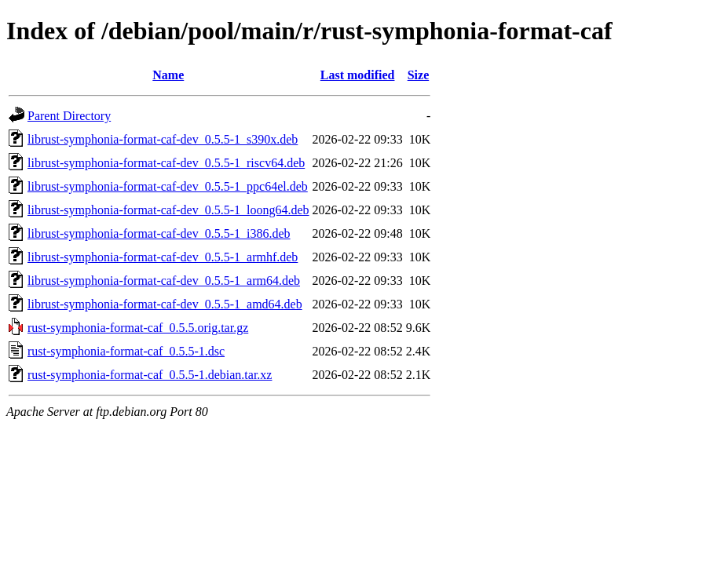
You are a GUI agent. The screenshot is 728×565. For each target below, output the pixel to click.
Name (168, 75)
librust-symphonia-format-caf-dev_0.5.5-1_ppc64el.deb (168, 186)
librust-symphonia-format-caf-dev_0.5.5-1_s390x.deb (163, 139)
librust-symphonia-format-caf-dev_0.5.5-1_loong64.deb (168, 210)
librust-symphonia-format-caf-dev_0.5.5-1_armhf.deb (163, 257)
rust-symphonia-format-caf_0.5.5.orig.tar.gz (138, 328)
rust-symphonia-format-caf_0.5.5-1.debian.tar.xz (150, 375)
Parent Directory (69, 116)
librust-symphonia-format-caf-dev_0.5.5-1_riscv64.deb (166, 163)
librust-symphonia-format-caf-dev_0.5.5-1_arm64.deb (164, 281)
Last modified (358, 75)
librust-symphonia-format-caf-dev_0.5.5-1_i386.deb (159, 233)
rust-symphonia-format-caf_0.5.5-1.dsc (126, 351)
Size (419, 75)
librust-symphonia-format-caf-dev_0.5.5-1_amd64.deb (165, 304)
